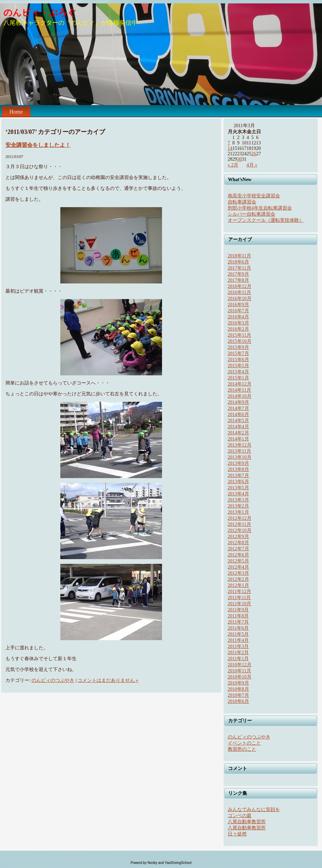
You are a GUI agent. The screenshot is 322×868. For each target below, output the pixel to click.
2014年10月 (240, 396)
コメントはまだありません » (108, 680)
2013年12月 (240, 445)
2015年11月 (239, 335)
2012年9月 (238, 537)
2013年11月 (239, 451)
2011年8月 (238, 616)
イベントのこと (244, 743)
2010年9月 (238, 683)
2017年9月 (238, 274)
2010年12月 (240, 665)
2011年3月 (238, 646)
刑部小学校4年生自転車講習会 (260, 208)
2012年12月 (240, 518)
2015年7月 (238, 353)
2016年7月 (238, 311)
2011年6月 (238, 628)
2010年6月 (238, 701)
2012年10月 (240, 530)
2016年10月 (240, 299)
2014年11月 (239, 390)
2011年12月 (239, 591)
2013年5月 (238, 488)
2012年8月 (238, 543)
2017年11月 (239, 268)
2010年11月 (239, 671)
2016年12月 (240, 286)
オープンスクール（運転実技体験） (266, 220)
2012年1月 (238, 585)
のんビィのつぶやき (53, 680)
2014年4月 (238, 427)
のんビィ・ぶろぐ (40, 13)
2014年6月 (238, 415)
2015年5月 (238, 366)
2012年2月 (238, 579)
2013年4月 (238, 494)
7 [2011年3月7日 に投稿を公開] (229, 143)
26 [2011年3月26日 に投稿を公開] (254, 154)
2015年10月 (240, 341)
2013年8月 (238, 469)
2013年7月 (238, 476)
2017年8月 (238, 280)
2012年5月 (238, 561)
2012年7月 (238, 549)
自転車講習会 (242, 202)
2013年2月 (238, 506)
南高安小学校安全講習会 (254, 196)
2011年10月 (239, 604)
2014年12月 (240, 384)
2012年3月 (238, 573)
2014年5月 (238, 421)
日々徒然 (237, 834)
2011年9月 (238, 610)
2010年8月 (238, 689)
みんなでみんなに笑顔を (254, 810)
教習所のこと (242, 749)
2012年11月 (239, 524)
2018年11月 (239, 256)
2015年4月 (238, 372)
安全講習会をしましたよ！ (38, 145)
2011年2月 (238, 653)
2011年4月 (238, 640)
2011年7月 (238, 622)
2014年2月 (238, 433)
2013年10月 (240, 457)
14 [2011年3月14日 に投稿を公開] (230, 148)
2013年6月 (238, 482)
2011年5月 (238, 634)
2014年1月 (238, 439)
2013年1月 (238, 512)
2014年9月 (238, 402)
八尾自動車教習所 (247, 822)
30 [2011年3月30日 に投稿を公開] (240, 159)
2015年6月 (238, 360)
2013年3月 (238, 500)
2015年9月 (238, 347)
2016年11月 (239, 292)
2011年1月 (238, 659)
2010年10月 (240, 677)
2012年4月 (238, 567)
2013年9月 (238, 463)
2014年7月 (238, 408)
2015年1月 (238, 378)
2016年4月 (238, 317)
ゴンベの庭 (240, 816)
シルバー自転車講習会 (251, 214)
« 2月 (233, 165)
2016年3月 (238, 323)
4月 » (252, 165)
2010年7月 (238, 695)
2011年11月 (239, 598)
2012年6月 (238, 555)
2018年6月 (238, 262)
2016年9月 (238, 305)
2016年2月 (238, 329)
